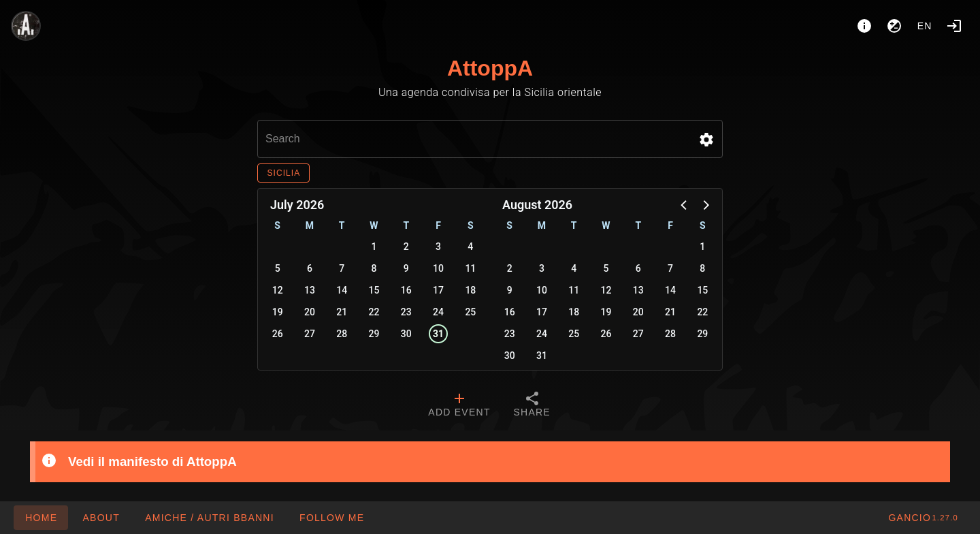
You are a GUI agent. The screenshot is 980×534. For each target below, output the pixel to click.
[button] (706, 140)
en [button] (925, 26)
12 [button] (278, 290)
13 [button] (310, 290)
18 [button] (470, 290)
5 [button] (278, 268)
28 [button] (342, 334)
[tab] (459, 406)
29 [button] (374, 334)
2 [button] (406, 247)
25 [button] (470, 312)
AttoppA (490, 68)
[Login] (954, 26)
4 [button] (470, 247)
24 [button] (438, 312)
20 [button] (310, 312)
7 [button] (342, 268)
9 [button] (406, 268)
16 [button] (406, 290)
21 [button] (342, 312)
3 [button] (438, 247)
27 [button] (310, 334)
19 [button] (278, 312)
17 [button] (438, 290)
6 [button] (310, 268)
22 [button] (374, 312)
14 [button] (342, 290)
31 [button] (438, 334)
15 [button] (374, 290)
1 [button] (374, 247)
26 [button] (278, 334)
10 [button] (438, 268)
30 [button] (406, 334)
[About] (864, 26)
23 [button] (406, 312)
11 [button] (470, 268)
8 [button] (374, 268)
